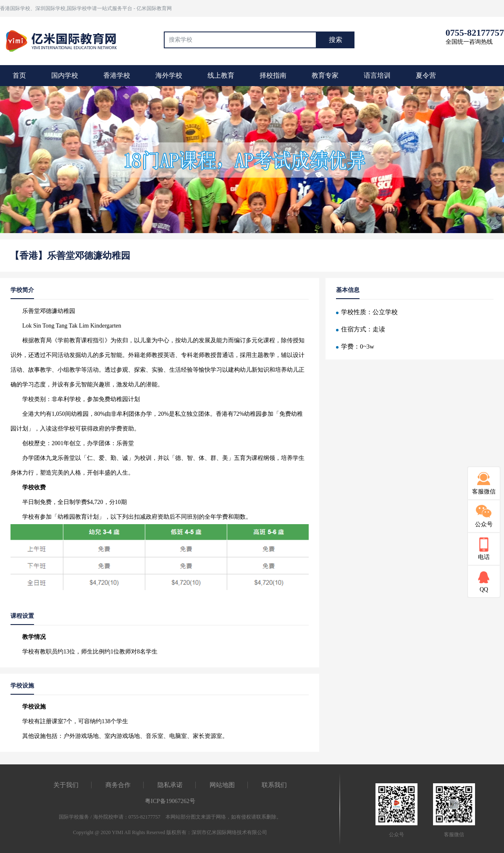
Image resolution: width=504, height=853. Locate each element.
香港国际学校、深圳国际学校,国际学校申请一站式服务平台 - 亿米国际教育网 (86, 8)
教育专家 (325, 75)
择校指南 (273, 75)
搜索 (336, 40)
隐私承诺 (170, 785)
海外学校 (169, 75)
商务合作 (118, 785)
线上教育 (221, 75)
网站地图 (222, 785)
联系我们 (274, 785)
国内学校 (65, 75)
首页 (19, 75)
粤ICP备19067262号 (170, 801)
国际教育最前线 (65, 40)
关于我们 (66, 785)
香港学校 (117, 75)
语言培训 (377, 75)
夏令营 (426, 75)
